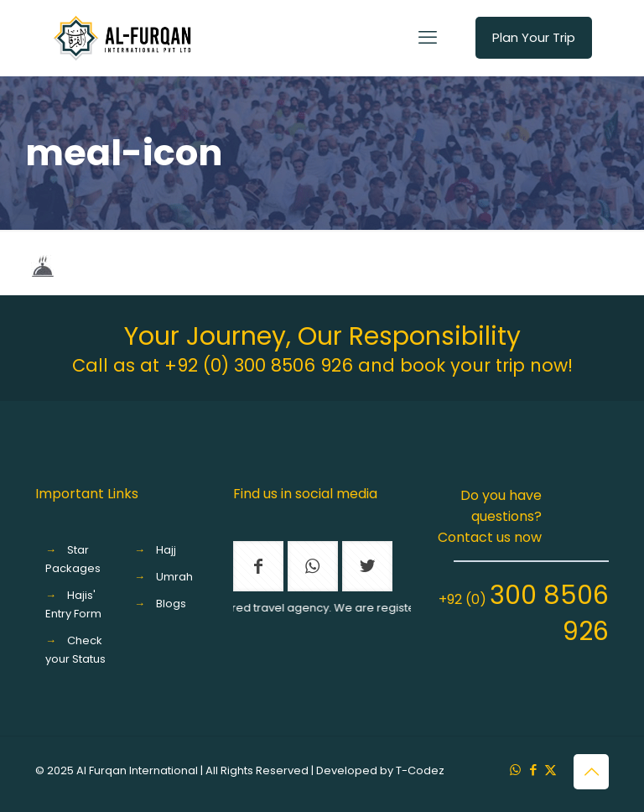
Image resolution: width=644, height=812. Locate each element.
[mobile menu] (428, 38)
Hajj (166, 550)
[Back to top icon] (591, 772)
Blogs (171, 604)
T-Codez (420, 770)
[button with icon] (258, 566)
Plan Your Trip (534, 37)
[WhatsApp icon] (515, 770)
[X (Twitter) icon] (551, 770)
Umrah (174, 577)
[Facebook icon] (533, 770)
